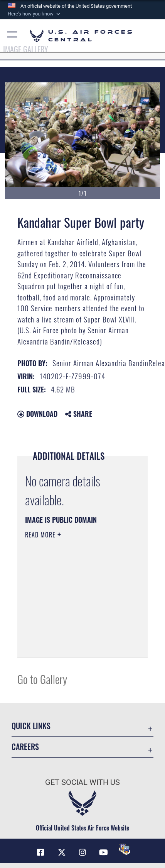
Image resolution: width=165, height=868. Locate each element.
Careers (25, 747)
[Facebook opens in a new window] (40, 853)
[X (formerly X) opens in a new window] (62, 853)
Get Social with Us (82, 782)
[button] (35, 14)
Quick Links (31, 726)
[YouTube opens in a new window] (103, 853)
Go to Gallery (42, 679)
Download (37, 414)
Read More (41, 535)
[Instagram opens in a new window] (82, 853)
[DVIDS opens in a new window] (125, 849)
